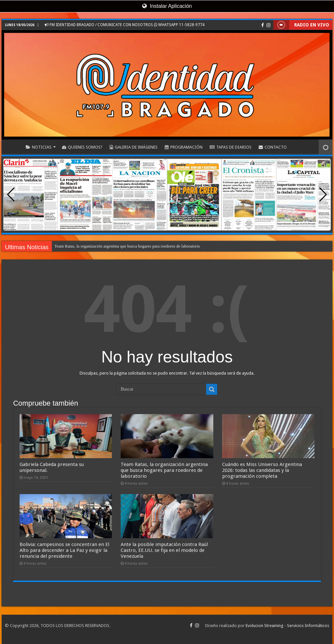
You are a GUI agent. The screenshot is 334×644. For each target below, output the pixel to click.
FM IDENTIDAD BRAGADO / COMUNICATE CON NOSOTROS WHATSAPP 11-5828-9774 (125, 25)
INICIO (13, 146)
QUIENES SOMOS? (82, 147)
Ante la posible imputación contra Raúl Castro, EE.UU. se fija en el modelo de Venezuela (164, 550)
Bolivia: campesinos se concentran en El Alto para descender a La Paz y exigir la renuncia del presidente (64, 550)
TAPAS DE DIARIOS (231, 147)
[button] (323, 195)
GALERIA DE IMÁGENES (134, 147)
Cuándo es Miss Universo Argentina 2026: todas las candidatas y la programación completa (262, 470)
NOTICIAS (39, 147)
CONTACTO (273, 147)
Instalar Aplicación (167, 6)
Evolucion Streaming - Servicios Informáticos (287, 626)
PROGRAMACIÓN (184, 147)
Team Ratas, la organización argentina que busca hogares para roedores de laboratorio (127, 246)
